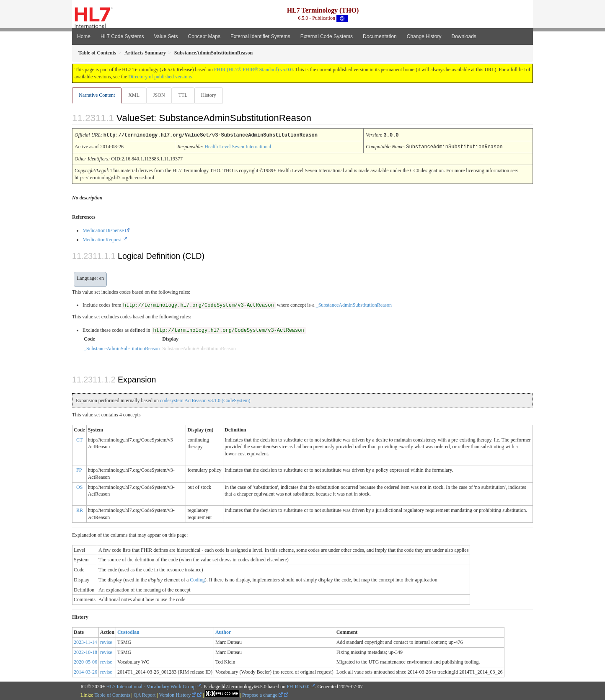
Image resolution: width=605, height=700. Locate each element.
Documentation (380, 36)
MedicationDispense (103, 230)
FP (79, 470)
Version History (178, 695)
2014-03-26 (85, 672)
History (212, 95)
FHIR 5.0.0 (298, 686)
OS (79, 487)
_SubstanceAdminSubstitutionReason (354, 305)
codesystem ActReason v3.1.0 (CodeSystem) (205, 400)
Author (223, 632)
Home (84, 36)
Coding (197, 579)
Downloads (464, 36)
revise (106, 642)
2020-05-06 (85, 661)
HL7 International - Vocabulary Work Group (151, 686)
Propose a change (262, 695)
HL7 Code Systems (122, 36)
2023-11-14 (85, 642)
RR (80, 510)
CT (79, 439)
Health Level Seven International (238, 147)
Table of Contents (112, 695)
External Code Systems (327, 36)
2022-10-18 (85, 652)
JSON (161, 95)
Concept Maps (204, 36)
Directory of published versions (160, 77)
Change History (424, 36)
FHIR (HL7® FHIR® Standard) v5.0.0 (253, 70)
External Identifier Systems (260, 36)
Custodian (128, 632)
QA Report (145, 695)
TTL (186, 95)
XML (135, 95)
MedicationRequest (102, 239)
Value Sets (166, 36)
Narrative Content (97, 95)
